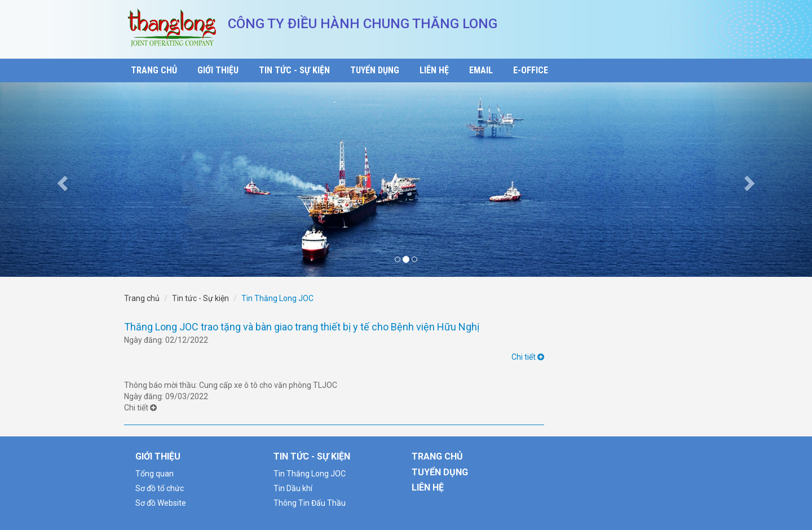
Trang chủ (142, 298)
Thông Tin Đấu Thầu (310, 503)
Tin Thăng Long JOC (310, 474)
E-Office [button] (531, 70)
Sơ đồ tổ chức (160, 488)
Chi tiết (528, 357)
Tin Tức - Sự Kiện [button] (294, 70)
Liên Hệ (428, 487)
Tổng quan (155, 474)
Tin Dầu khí (293, 488)
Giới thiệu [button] (218, 70)
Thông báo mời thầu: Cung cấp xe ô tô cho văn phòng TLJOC (231, 385)
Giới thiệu (158, 456)
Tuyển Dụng (440, 472)
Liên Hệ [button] (434, 70)
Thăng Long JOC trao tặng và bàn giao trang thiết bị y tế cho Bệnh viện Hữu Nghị (302, 327)
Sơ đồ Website (161, 503)
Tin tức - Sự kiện (200, 298)
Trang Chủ (437, 456)
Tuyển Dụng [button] (375, 70)
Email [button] (481, 70)
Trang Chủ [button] (154, 70)
